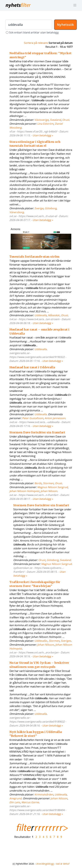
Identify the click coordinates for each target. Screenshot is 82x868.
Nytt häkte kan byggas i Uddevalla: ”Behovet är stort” (36, 734)
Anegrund (15, 798)
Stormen (48, 483)
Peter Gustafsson (33, 418)
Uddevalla (41, 315)
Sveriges (66, 641)
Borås (38, 483)
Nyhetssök (65, 25)
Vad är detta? (63, 864)
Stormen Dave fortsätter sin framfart (37, 432)
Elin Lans (15, 802)
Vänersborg (17, 212)
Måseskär (54, 315)
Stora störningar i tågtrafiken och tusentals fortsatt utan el (35, 144)
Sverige (39, 208)
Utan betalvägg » (43, 135)
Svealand (55, 120)
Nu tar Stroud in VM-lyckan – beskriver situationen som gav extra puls (39, 665)
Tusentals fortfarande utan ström (34, 257)
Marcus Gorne (30, 802)
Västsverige (42, 120)
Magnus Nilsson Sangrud (53, 487)
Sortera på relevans (36, 43)
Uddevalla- (41, 641)
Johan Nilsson (49, 491)
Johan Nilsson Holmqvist (24, 491)
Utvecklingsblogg (45, 864)
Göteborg (51, 208)
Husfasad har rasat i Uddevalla (32, 367)
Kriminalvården (44, 794)
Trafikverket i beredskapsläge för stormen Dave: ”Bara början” (35, 584)
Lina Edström (45, 124)
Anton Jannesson (55, 418)
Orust (66, 120)
